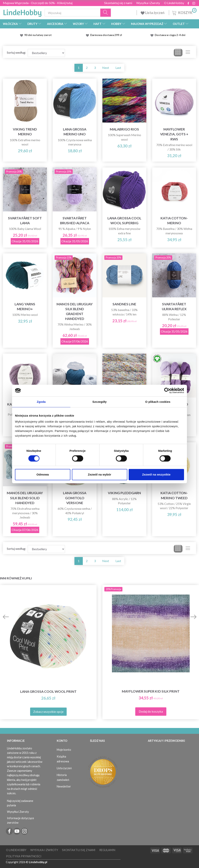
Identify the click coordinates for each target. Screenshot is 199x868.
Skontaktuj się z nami (118, 3)
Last (118, 68)
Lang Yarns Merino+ (25, 307)
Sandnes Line (124, 304)
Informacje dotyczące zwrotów (21, 820)
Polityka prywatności (24, 856)
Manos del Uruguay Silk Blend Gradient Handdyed (75, 311)
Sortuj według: (16, 52)
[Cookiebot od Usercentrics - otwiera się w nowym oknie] (167, 391)
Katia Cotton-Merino (174, 221)
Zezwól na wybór (99, 474)
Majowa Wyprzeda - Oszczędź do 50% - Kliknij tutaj (38, 3)
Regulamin (107, 850)
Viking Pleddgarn (124, 493)
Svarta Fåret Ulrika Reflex (174, 307)
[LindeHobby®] (22, 12)
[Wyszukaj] (106, 13)
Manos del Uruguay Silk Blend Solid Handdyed (25, 498)
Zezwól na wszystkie (156, 474)
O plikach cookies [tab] (158, 402)
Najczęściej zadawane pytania (20, 803)
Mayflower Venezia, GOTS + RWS (174, 134)
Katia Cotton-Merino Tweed (174, 495)
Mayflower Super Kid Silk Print (151, 691)
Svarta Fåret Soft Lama (25, 221)
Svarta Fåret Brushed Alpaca (75, 221)
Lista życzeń (153, 13)
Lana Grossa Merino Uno (75, 132)
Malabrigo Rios (124, 129)
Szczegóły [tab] (99, 402)
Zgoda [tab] (41, 402)
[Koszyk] (184, 12)
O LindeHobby (174, 3)
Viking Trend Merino (25, 132)
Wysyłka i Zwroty (148, 3)
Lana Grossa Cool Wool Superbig (124, 221)
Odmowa (43, 474)
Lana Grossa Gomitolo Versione (75, 498)
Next (106, 68)
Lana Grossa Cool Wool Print (48, 692)
